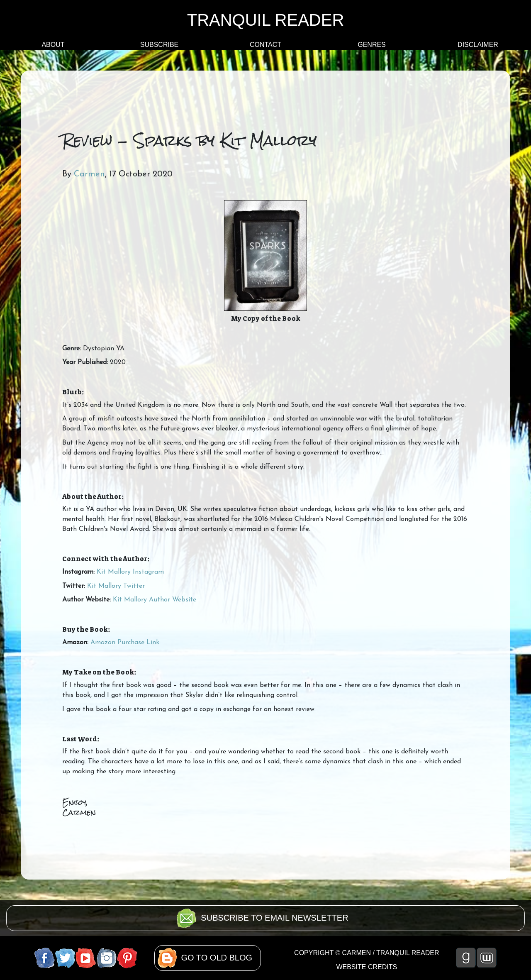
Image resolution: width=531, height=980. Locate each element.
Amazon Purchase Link (125, 643)
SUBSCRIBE (159, 45)
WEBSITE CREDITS (367, 967)
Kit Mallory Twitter (116, 586)
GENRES (372, 45)
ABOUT (53, 45)
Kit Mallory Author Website (155, 600)
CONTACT (265, 45)
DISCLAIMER (478, 45)
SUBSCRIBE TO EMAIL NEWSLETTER (274, 918)
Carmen (89, 174)
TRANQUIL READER (266, 20)
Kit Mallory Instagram (130, 572)
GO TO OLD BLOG (217, 958)
